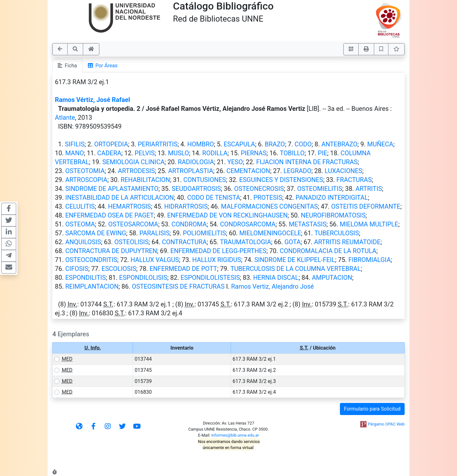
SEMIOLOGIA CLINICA (133, 162)
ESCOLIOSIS (119, 269)
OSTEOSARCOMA (133, 224)
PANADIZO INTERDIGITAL (332, 198)
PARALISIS (154, 233)
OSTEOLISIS (131, 242)
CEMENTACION (248, 171)
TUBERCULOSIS (337, 233)
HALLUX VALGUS (155, 260)
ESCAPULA (239, 144)
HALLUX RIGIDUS (217, 260)
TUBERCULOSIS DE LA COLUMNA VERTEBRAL (296, 269)
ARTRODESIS (136, 171)
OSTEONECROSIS (259, 189)
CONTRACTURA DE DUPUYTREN (111, 251)
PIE (323, 153)
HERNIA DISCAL (276, 278)
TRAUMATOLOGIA (245, 242)
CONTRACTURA (184, 242)
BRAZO (275, 144)
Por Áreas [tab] (103, 66)
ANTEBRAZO (340, 144)
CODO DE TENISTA (214, 198)
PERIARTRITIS (158, 144)
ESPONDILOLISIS (143, 278)
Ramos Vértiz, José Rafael (93, 100)
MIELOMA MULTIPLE (369, 224)
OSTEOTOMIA (85, 171)
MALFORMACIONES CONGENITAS (269, 206)
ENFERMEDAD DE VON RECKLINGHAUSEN (227, 215)
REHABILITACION (145, 180)
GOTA (292, 242)
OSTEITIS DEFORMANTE (366, 206)
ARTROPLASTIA (191, 171)
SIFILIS (75, 144)
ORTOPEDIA (111, 144)
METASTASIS (308, 224)
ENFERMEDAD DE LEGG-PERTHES (219, 251)
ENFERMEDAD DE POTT (183, 269)
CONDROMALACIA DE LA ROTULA (328, 251)
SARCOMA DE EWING (96, 233)
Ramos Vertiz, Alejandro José (272, 286)
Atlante (65, 117)
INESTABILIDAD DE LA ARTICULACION (120, 198)
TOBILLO (292, 153)
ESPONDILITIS (86, 278)
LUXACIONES (343, 171)
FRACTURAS (354, 180)
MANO (75, 153)
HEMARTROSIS (129, 206)
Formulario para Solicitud (372, 409)
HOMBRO (201, 144)
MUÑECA (380, 144)
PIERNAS (254, 153)
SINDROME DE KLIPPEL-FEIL (295, 260)
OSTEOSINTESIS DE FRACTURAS (178, 286)
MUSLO (178, 153)
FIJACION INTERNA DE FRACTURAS (307, 162)
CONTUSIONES (205, 180)
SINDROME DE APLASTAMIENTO (112, 189)
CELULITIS (80, 206)
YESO (235, 162)
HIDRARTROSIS (186, 206)
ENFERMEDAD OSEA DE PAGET (110, 215)
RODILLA (215, 153)
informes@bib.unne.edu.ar (235, 435)
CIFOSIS (77, 269)
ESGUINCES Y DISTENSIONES (281, 180)
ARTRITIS (369, 189)
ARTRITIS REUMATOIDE (347, 242)
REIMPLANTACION (92, 286)
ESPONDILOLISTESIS (210, 278)
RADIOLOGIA (196, 162)
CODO (303, 144)
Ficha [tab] (67, 66)
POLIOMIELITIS (204, 233)
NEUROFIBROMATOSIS (333, 215)
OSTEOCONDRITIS (91, 260)
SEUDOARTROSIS (196, 189)
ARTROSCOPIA (86, 180)
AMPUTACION (332, 278)
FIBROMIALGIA (370, 260)
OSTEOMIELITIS (320, 189)
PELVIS (145, 153)
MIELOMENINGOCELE (270, 233)
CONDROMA (189, 224)
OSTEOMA (80, 224)
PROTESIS (268, 198)
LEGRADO (297, 171)
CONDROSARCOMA (248, 224)
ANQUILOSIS (83, 242)
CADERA (109, 153)
